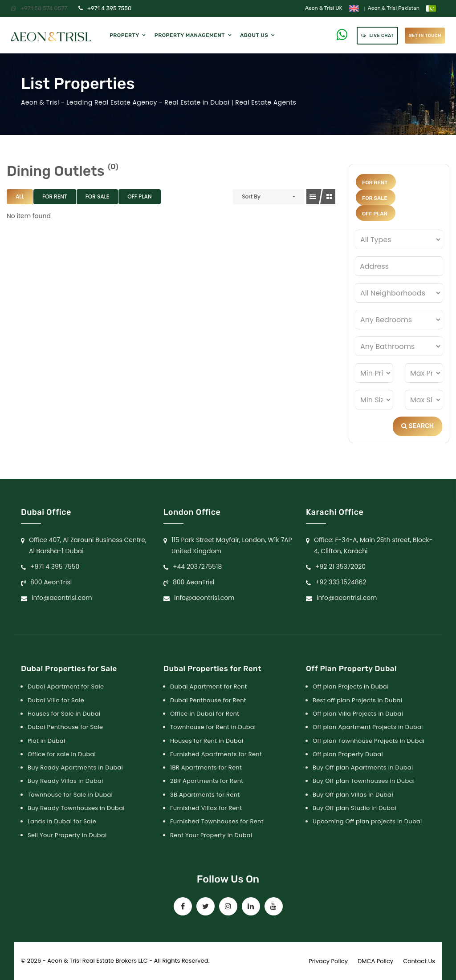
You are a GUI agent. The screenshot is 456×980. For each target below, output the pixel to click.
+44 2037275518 (197, 567)
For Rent (55, 196)
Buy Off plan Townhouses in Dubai (364, 781)
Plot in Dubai (46, 741)
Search (417, 426)
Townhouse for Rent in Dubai (213, 727)
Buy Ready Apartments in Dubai (75, 767)
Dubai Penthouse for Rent (208, 700)
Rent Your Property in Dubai (211, 835)
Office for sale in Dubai (62, 754)
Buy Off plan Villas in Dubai (353, 795)
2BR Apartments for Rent (207, 781)
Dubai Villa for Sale (56, 700)
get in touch (425, 36)
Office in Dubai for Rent (205, 714)
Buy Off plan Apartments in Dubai (363, 767)
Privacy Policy (328, 961)
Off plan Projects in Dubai (351, 686)
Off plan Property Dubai (348, 754)
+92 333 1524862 (341, 582)
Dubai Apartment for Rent (209, 686)
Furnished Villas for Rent (206, 808)
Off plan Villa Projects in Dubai (358, 714)
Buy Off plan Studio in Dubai (354, 808)
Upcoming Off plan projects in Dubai (367, 821)
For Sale (98, 196)
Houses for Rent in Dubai (207, 741)
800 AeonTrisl (51, 582)
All (20, 196)
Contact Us (419, 961)
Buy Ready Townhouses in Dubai (76, 808)
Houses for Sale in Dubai (64, 714)
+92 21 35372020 (340, 567)
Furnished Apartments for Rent (216, 754)
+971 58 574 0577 (39, 8)
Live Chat (377, 36)
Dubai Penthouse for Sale (65, 727)
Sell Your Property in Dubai (67, 835)
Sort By (251, 196)
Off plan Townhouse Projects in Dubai (368, 741)
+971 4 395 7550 (105, 8)
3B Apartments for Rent (205, 795)
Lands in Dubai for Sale (62, 821)
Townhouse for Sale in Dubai (70, 795)
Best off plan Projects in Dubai (357, 700)
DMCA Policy (375, 961)
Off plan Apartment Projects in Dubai (368, 727)
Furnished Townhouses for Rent (217, 821)
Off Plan (139, 196)
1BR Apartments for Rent (206, 767)
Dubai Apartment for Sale (66, 686)
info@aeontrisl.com (62, 598)
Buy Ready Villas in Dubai (65, 781)
